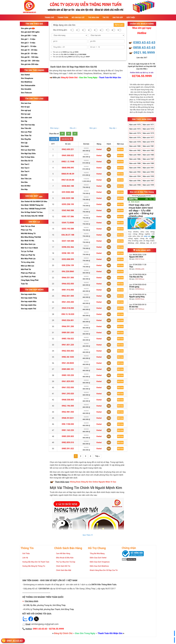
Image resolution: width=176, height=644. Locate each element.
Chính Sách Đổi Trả (63, 566)
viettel (54, 139)
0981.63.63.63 (15, 641)
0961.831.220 (68, 345)
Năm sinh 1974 (135, 133)
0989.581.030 (68, 333)
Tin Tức (106, 17)
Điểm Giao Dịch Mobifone (99, 566)
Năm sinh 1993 (148, 172)
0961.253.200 (68, 302)
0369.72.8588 (68, 223)
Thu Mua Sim (93, 17)
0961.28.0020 (68, 363)
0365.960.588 (68, 210)
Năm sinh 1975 (148, 133)
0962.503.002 (68, 351)
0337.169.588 (68, 241)
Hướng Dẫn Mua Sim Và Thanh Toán (36, 562)
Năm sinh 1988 (135, 163)
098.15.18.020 (68, 314)
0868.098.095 (68, 168)
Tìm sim (119, 25)
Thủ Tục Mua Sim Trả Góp (66, 562)
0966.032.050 (68, 284)
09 (62, 134)
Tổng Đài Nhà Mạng (97, 553)
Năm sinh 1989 (148, 163)
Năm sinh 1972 (135, 129)
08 (69, 134)
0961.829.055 (68, 381)
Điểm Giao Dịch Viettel (98, 558)
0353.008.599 (68, 259)
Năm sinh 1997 (148, 181)
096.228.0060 (68, 271)
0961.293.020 (68, 394)
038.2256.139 (68, 265)
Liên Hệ (25, 558)
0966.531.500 (68, 278)
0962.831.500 (68, 296)
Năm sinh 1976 (135, 138)
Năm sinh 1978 (135, 142)
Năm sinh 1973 (148, 129)
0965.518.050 (68, 308)
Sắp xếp (113, 128)
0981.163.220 (68, 430)
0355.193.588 (68, 229)
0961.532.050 (68, 387)
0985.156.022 (68, 339)
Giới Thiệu (131, 17)
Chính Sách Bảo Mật (64, 570)
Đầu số (73, 128)
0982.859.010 (68, 442)
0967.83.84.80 (68, 180)
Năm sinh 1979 (148, 142)
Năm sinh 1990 (135, 168)
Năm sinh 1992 (135, 172)
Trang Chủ (49, 17)
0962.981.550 (68, 412)
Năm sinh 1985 (148, 155)
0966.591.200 (68, 326)
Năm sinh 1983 (148, 150)
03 (75, 134)
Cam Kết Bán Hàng (63, 553)
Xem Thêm (87, 535)
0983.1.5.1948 (68, 162)
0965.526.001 (68, 320)
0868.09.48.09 (68, 174)
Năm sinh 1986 (135, 159)
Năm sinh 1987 (148, 159)
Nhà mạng (55, 128)
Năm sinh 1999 (148, 185)
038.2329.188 (68, 198)
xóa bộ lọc (67, 139)
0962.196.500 (68, 406)
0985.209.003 (68, 436)
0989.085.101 (68, 369)
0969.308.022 (68, 155)
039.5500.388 (68, 192)
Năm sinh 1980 (135, 146)
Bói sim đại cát (78, 17)
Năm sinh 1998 (135, 185)
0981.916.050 (68, 290)
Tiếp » (97, 456)
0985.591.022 (68, 449)
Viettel (99, 149)
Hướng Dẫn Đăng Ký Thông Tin (34, 566)
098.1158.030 (68, 424)
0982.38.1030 (68, 357)
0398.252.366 (68, 247)
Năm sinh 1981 (148, 146)
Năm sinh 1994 (135, 176)
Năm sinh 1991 (148, 168)
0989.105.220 (68, 375)
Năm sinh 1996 (135, 181)
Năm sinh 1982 (135, 150)
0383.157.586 (68, 217)
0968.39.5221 (68, 418)
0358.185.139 (68, 253)
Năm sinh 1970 (135, 125)
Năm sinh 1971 (148, 125)
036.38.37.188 (68, 235)
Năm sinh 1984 (135, 155)
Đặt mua (120, 149)
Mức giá (93, 128)
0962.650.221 (68, 149)
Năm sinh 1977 (148, 138)
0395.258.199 (68, 204)
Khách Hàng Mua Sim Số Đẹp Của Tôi (104, 570)
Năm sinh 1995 (148, 176)
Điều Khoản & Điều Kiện (65, 558)
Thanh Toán (63, 17)
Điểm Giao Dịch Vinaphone (100, 562)
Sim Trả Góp (118, 17)
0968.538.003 (68, 400)
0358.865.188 (68, 186)
